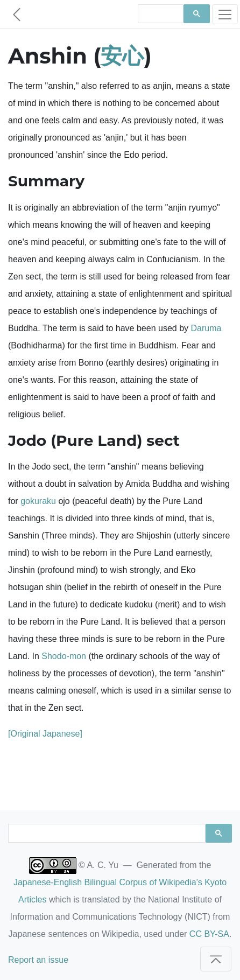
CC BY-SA (209, 934)
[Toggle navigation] (225, 14)
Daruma (206, 328)
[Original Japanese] (45, 734)
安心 (122, 56)
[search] (160, 14)
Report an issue (38, 960)
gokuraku (38, 501)
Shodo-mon (64, 656)
